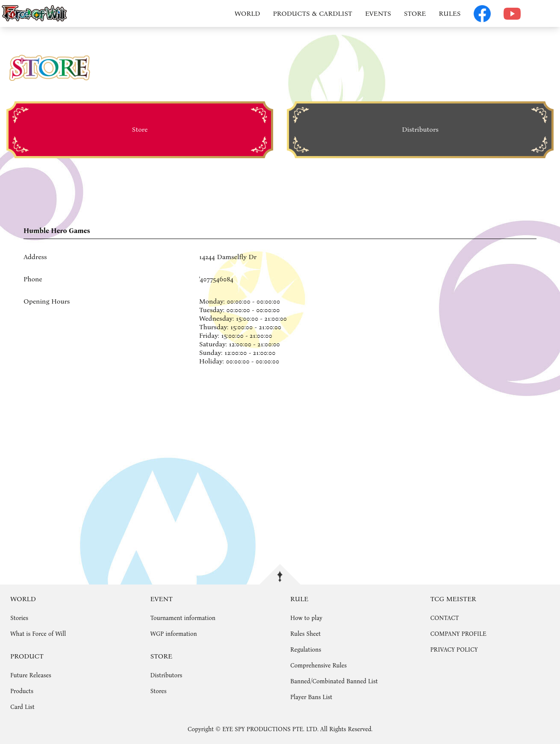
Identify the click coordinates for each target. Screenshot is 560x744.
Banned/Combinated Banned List (334, 681)
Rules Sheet (305, 634)
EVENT (162, 599)
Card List (22, 707)
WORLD (248, 13)
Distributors (167, 675)
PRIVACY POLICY (454, 650)
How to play (306, 618)
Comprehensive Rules (318, 666)
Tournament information (183, 618)
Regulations (306, 650)
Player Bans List (311, 697)
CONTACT (445, 618)
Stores (159, 691)
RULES (449, 13)
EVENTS (378, 13)
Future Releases (31, 675)
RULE (299, 599)
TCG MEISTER (453, 599)
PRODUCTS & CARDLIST (313, 13)
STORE (415, 13)
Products (22, 691)
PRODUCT (27, 656)
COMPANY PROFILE (458, 634)
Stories (19, 618)
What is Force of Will (38, 634)
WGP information (174, 634)
